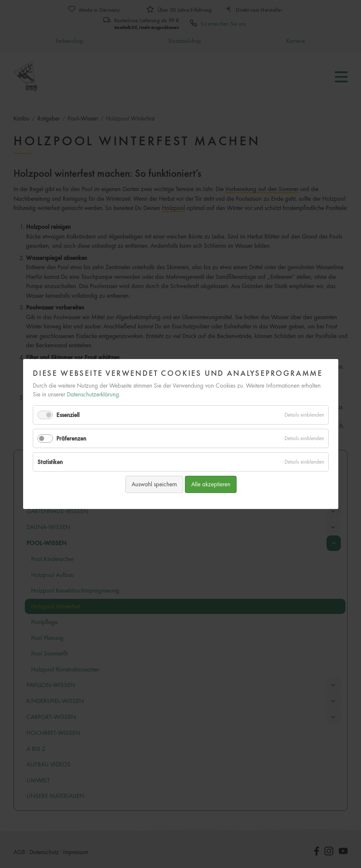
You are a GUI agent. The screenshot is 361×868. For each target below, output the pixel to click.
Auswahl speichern (154, 484)
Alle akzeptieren (210, 484)
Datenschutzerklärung (93, 394)
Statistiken (50, 462)
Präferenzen (71, 438)
